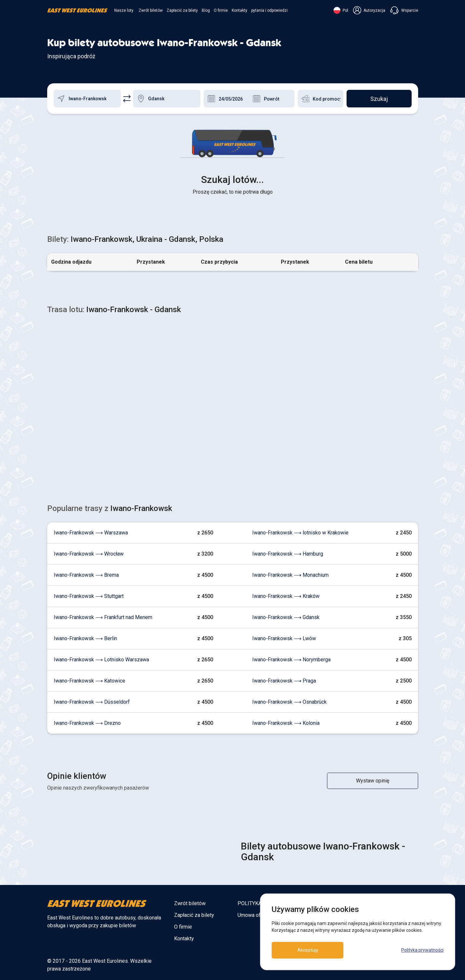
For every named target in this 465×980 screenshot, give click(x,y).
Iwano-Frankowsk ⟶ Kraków (286, 596)
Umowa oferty (253, 915)
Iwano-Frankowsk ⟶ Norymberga (291, 660)
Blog (206, 10)
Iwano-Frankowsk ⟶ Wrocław (89, 554)
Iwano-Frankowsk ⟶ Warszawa (91, 533)
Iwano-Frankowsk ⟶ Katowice (89, 681)
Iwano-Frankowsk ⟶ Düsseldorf (92, 702)
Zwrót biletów (151, 10)
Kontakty (239, 10)
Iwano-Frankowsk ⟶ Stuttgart (89, 596)
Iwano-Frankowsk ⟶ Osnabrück (289, 702)
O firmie (221, 10)
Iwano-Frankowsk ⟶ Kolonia (286, 723)
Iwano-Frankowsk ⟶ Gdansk (286, 617)
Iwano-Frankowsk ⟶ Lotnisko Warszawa (101, 660)
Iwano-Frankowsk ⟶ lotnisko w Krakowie (300, 533)
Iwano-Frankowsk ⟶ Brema (86, 575)
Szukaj (379, 99)
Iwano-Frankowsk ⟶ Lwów (284, 638)
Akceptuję (308, 950)
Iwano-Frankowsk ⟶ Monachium (290, 575)
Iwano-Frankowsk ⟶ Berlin (85, 638)
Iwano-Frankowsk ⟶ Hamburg (288, 554)
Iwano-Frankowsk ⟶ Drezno (87, 723)
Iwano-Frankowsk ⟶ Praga (284, 681)
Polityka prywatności (422, 950)
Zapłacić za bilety (182, 10)
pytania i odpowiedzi (269, 10)
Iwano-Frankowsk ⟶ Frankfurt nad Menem (103, 617)
